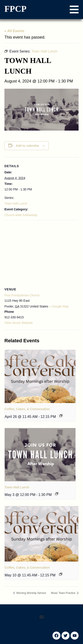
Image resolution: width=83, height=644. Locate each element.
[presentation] (40, 376)
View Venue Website (19, 323)
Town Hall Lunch (16, 204)
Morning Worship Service (31, 593)
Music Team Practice (64, 593)
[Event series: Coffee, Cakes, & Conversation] (61, 416)
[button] (74, 10)
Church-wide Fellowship (21, 215)
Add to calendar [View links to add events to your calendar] (27, 146)
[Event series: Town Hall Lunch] (57, 494)
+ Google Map (59, 306)
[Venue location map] (41, 252)
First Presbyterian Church (22, 295)
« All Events (14, 31)
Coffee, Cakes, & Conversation (27, 409)
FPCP (15, 9)
